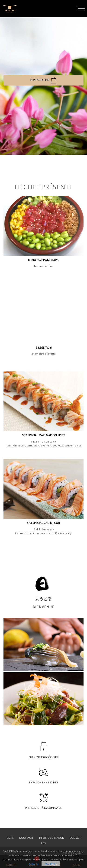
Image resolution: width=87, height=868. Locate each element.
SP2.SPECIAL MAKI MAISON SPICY (43, 435)
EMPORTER (43, 80)
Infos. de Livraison (52, 838)
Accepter (51, 864)
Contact (75, 838)
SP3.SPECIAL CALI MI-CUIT (44, 523)
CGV (43, 843)
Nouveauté (26, 838)
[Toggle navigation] (81, 8)
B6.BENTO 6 (44, 348)
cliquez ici (33, 864)
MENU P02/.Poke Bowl (43, 260)
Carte (10, 838)
